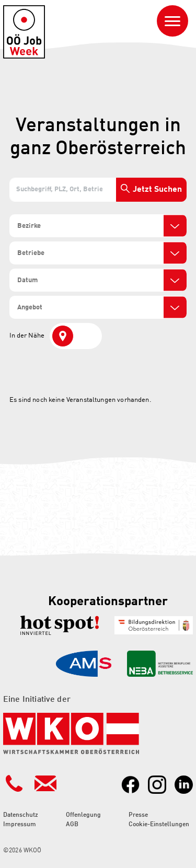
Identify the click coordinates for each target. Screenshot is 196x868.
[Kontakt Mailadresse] (45, 783)
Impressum (20, 825)
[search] (54, 226)
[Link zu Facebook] (130, 785)
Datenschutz (21, 815)
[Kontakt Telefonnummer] (14, 783)
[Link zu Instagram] (157, 785)
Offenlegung (83, 815)
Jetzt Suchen (157, 190)
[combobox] (98, 226)
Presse (138, 815)
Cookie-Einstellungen (159, 825)
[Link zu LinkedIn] (184, 785)
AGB (72, 825)
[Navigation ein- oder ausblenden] (172, 21)
